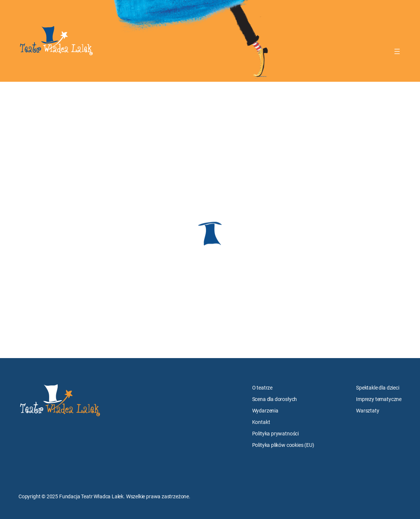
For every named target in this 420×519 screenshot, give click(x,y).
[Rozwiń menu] (397, 51)
